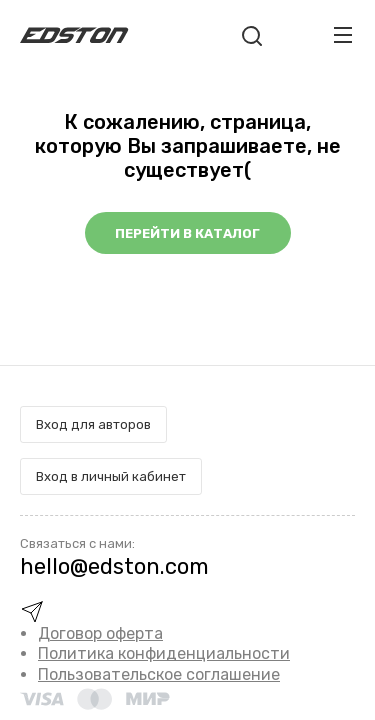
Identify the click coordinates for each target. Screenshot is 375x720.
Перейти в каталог (187, 233)
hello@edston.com (114, 566)
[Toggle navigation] (343, 35)
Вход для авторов (93, 424)
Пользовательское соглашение (159, 674)
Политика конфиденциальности (164, 653)
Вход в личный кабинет (111, 476)
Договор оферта (100, 633)
